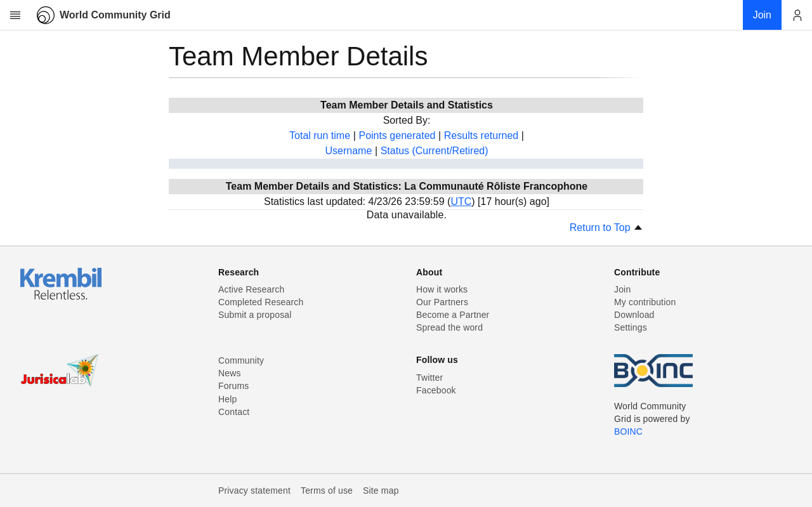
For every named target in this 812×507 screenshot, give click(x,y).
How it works (442, 289)
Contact (234, 412)
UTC (461, 201)
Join (622, 289)
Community (241, 360)
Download (634, 315)
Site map (381, 491)
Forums (233, 386)
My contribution (645, 302)
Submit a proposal (255, 315)
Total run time (320, 135)
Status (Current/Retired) (435, 151)
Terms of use (327, 491)
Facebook (436, 390)
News (230, 373)
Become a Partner (453, 315)
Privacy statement (254, 491)
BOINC (628, 431)
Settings (631, 327)
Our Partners (442, 302)
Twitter (429, 378)
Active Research (251, 289)
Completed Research (261, 302)
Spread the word (449, 327)
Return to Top (606, 227)
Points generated (397, 135)
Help (227, 399)
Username (348, 151)
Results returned (481, 135)
